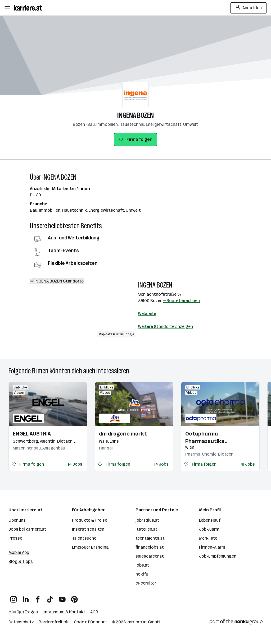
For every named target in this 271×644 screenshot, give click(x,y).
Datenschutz (21, 622)
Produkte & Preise (90, 520)
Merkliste (208, 538)
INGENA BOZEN (135, 115)
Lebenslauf (210, 520)
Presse (15, 538)
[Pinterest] (74, 597)
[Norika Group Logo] (236, 623)
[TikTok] (50, 597)
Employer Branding (90, 547)
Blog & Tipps (21, 561)
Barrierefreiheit (54, 622)
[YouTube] (62, 597)
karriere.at (137, 622)
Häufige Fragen (23, 612)
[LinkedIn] (26, 597)
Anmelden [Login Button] (249, 8)
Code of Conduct (91, 622)
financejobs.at (150, 547)
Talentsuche (84, 538)
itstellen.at (146, 529)
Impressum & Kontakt (64, 612)
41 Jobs (248, 464)
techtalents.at (150, 538)
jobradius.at (147, 520)
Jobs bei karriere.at (27, 529)
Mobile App (19, 552)
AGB (94, 612)
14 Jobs (75, 464)
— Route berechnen (182, 301)
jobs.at (142, 565)
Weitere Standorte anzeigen (166, 326)
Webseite (147, 314)
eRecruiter (146, 583)
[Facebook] (38, 597)
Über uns (17, 520)
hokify (142, 574)
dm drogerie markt (123, 434)
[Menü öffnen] (7, 8)
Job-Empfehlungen (218, 556)
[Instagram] (13, 597)
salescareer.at (150, 556)
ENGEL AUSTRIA (32, 434)
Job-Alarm (209, 529)
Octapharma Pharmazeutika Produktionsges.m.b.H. (214, 438)
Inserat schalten (88, 529)
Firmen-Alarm (212, 547)
